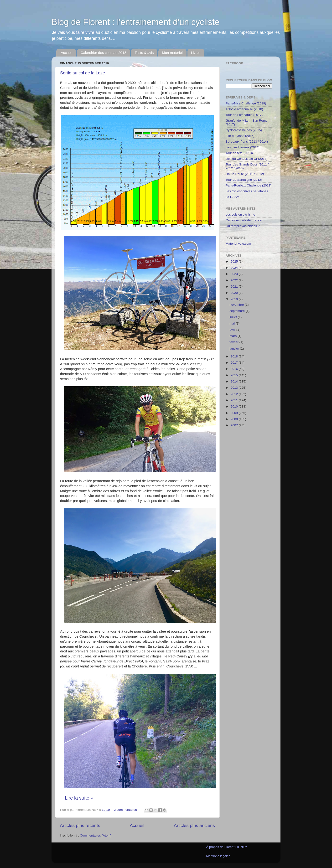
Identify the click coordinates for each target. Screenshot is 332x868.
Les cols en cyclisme (240, 214)
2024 (235, 268)
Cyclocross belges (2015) (244, 130)
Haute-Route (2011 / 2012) (245, 174)
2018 (235, 356)
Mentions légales (218, 856)
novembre (237, 305)
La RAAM (233, 197)
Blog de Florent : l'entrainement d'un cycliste (135, 22)
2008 (235, 419)
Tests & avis (144, 53)
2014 (235, 381)
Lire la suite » (79, 798)
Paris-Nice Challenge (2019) (246, 103)
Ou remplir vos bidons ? (243, 226)
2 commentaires (125, 810)
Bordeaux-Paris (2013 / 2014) (247, 142)
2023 (235, 274)
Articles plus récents (80, 825)
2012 (235, 394)
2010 (235, 406)
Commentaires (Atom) (96, 835)
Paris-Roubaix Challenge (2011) (249, 185)
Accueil (67, 53)
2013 (235, 388)
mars (233, 336)
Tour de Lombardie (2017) (244, 115)
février (234, 342)
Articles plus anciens (194, 825)
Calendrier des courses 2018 (104, 53)
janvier (235, 349)
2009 (235, 413)
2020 (235, 293)
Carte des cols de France (244, 220)
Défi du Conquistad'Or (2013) (246, 159)
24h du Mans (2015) (240, 136)
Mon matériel (172, 53)
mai (233, 323)
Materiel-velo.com (238, 244)
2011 (235, 400)
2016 (235, 369)
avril (233, 330)
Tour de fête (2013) (239, 153)
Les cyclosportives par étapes (247, 191)
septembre (238, 311)
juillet (234, 317)
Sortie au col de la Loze (83, 73)
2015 (235, 375)
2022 (235, 280)
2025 (235, 261)
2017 (235, 363)
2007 (235, 425)
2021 (235, 287)
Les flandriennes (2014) (243, 147)
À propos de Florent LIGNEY (227, 847)
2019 (235, 299)
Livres (196, 53)
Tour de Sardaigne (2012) (244, 180)
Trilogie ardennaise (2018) (244, 109)
